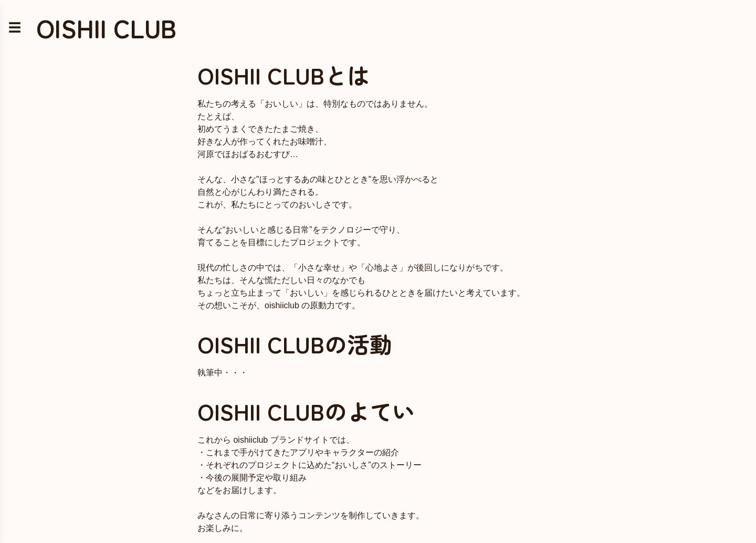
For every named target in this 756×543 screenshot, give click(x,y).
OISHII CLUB (106, 28)
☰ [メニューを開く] (15, 28)
